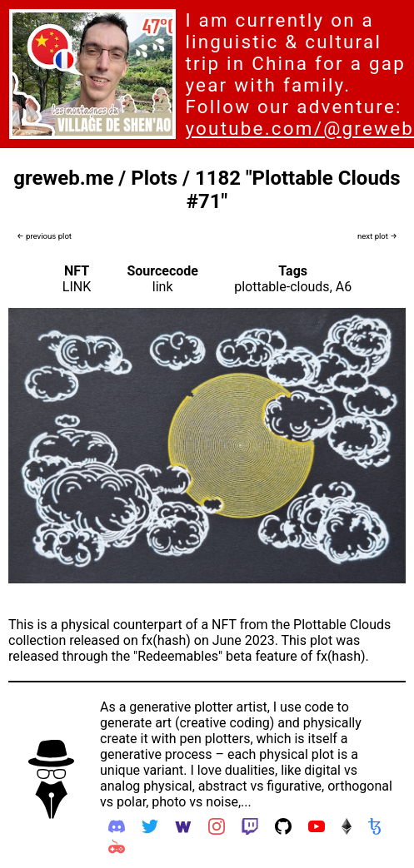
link (163, 287)
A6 (344, 287)
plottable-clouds (282, 287)
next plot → (377, 236)
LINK (77, 287)
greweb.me (63, 178)
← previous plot (44, 236)
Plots (154, 178)
